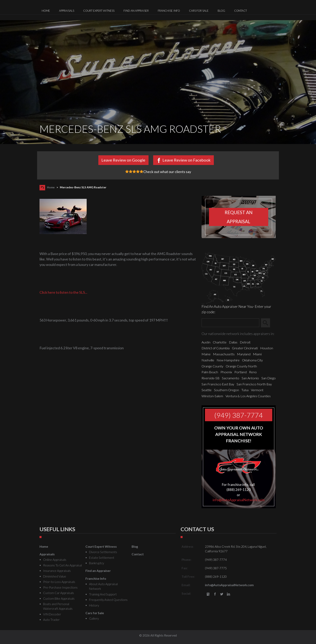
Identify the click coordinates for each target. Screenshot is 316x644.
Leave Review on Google (123, 160)
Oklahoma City (252, 360)
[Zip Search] (230, 323)
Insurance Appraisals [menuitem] (57, 571)
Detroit (245, 342)
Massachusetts (224, 354)
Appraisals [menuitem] (67, 11)
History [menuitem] (94, 605)
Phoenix (226, 372)
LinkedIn (228, 594)
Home (51, 187)
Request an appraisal (239, 217)
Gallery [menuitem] (94, 618)
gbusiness (208, 594)
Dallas (233, 342)
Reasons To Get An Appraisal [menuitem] (62, 565)
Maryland (244, 354)
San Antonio (250, 378)
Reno (253, 372)
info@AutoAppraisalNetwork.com (239, 500)
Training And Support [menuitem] (103, 594)
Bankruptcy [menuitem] (97, 563)
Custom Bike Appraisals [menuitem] (59, 598)
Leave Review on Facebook (187, 160)
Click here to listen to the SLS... (63, 292)
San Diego (269, 378)
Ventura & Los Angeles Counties (248, 396)
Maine (206, 354)
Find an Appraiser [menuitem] (136, 11)
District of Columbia (216, 348)
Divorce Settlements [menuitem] (103, 552)
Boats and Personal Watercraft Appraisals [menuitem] (58, 606)
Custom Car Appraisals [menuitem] (59, 593)
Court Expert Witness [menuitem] (99, 11)
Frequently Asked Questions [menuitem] (108, 600)
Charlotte (220, 342)
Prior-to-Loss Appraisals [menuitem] (59, 582)
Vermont (257, 390)
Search (267, 323)
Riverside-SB (210, 378)
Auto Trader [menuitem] (51, 620)
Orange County (212, 366)
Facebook (215, 594)
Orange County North (241, 366)
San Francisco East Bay (218, 384)
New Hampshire (228, 360)
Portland (241, 372)
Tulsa (245, 390)
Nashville (208, 360)
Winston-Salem (212, 396)
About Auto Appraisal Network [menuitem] (103, 586)
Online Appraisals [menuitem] (55, 560)
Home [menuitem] (46, 11)
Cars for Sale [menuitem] (199, 11)
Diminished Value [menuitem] (55, 576)
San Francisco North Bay (254, 384)
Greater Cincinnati (245, 348)
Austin (206, 342)
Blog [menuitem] (221, 11)
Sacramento (231, 378)
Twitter (222, 594)
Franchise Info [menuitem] (169, 11)
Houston (267, 348)
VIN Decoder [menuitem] (52, 614)
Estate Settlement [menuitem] (102, 558)
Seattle (207, 390)
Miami (257, 354)
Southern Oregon (227, 390)
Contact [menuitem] (241, 11)
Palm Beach (210, 372)
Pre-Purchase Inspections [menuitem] (60, 587)
